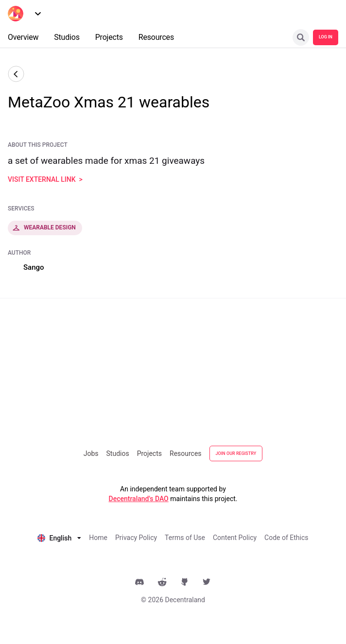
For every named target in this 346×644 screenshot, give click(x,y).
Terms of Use (185, 538)
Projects (149, 453)
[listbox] (59, 537)
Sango (34, 267)
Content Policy (235, 538)
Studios (118, 453)
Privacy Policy (136, 538)
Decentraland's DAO (139, 499)
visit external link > (45, 179)
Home (98, 538)
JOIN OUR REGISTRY (236, 453)
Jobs (91, 453)
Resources (186, 453)
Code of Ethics (286, 538)
